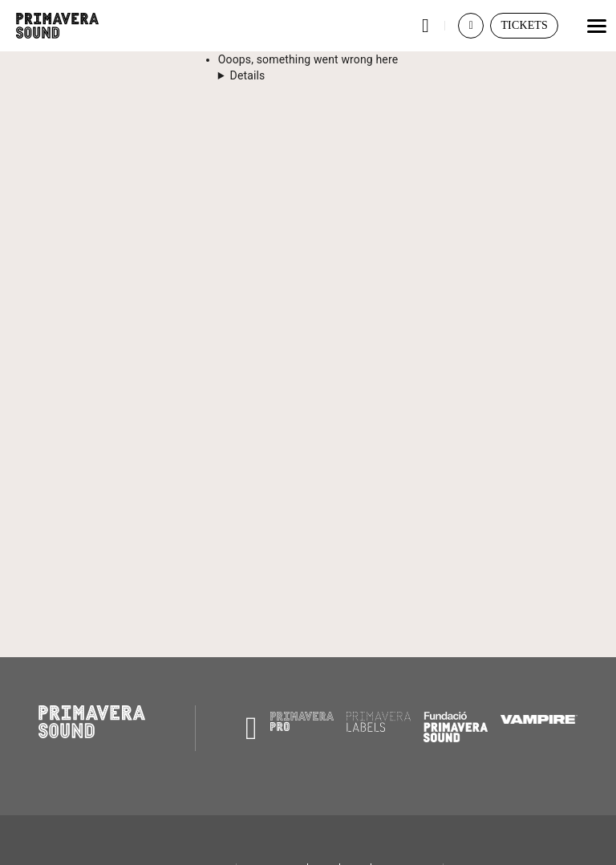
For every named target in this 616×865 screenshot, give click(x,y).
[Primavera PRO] (302, 727)
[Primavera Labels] (379, 728)
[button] (425, 26)
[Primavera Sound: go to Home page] (57, 26)
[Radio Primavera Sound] (251, 728)
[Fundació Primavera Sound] (456, 738)
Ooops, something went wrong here (308, 59)
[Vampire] (539, 720)
